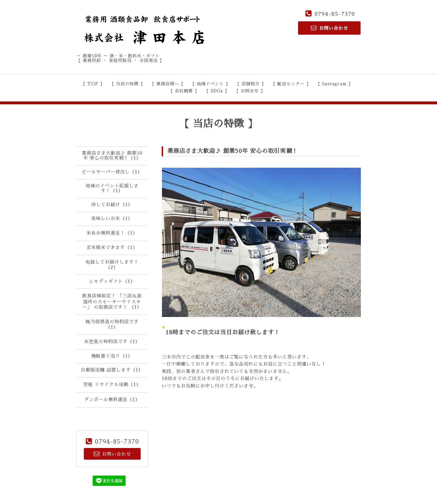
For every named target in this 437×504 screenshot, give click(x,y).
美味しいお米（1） (112, 219)
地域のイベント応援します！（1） (112, 188)
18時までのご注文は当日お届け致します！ (223, 332)
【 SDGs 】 (217, 91)
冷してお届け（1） (112, 205)
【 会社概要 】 (184, 91)
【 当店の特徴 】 (127, 84)
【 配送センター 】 (291, 84)
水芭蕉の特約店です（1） (112, 342)
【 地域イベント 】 (210, 84)
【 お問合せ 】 (250, 91)
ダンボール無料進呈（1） (112, 400)
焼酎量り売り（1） (112, 356)
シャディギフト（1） (112, 281)
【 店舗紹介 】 (251, 84)
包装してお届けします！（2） (112, 265)
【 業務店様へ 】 (168, 84)
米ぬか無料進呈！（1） (112, 233)
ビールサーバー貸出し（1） (112, 172)
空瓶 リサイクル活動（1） (112, 385)
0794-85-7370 (335, 14)
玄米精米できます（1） (112, 248)
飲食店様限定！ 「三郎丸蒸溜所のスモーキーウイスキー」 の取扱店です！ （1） (112, 302)
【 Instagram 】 (334, 84)
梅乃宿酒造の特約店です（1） (112, 324)
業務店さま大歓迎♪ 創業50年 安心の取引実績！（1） (112, 156)
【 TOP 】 (93, 84)
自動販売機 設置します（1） (112, 370)
